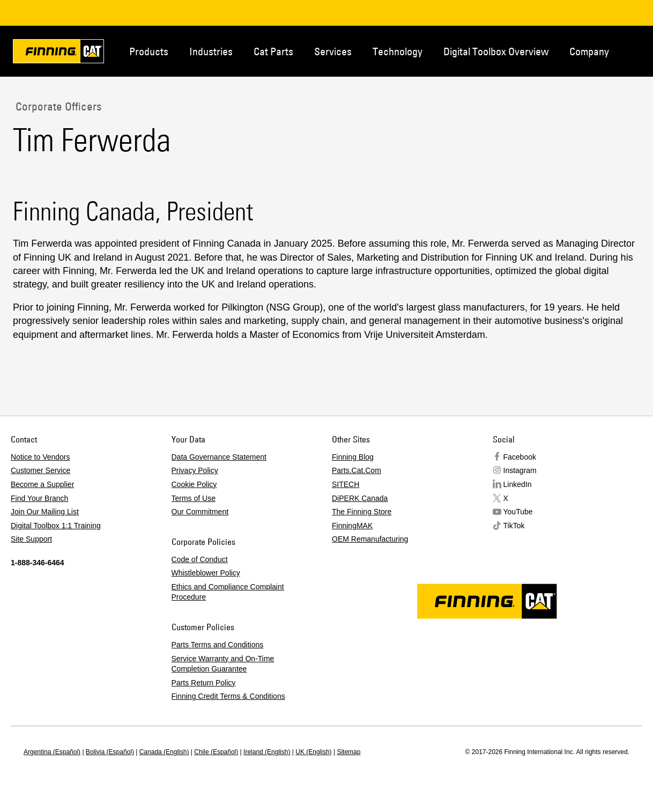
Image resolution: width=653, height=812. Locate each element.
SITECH (346, 484)
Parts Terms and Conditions (218, 645)
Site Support (31, 539)
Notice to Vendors (40, 457)
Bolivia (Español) (110, 752)
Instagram (520, 470)
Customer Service (40, 470)
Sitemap (348, 752)
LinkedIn (518, 484)
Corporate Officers (57, 106)
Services (333, 51)
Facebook (520, 457)
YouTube (518, 512)
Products (149, 51)
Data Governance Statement (219, 457)
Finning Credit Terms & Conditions (228, 696)
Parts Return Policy (204, 683)
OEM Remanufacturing (370, 539)
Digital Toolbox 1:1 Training (56, 526)
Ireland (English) (267, 752)
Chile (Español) (216, 752)
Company (589, 51)
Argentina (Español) (52, 752)
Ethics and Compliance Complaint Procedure (228, 592)
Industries (211, 51)
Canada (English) (164, 752)
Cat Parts (273, 51)
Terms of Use (194, 498)
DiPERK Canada (360, 498)
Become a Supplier (42, 484)
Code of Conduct (200, 559)
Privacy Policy (195, 470)
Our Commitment (200, 512)
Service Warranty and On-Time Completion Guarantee (223, 664)
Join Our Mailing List (45, 512)
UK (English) (313, 752)
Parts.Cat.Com (357, 470)
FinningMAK (352, 526)
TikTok (514, 526)
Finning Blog (353, 457)
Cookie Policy (194, 484)
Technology (398, 51)
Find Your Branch (39, 498)
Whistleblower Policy (206, 573)
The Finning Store (362, 512)
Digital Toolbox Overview (496, 51)
